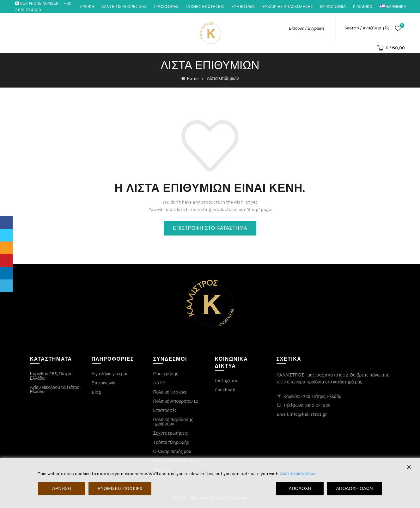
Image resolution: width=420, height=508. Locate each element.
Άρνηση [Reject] (61, 489)
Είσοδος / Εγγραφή (307, 28)
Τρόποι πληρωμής (171, 442)
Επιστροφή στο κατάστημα (210, 228)
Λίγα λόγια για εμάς (110, 374)
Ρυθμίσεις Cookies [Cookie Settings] (120, 489)
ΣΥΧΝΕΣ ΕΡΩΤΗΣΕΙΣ (205, 7)
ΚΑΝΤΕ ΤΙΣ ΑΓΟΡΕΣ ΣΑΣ (124, 7)
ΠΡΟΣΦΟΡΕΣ (166, 7)
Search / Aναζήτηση (364, 28)
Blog (96, 392)
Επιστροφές (165, 410)
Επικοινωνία (104, 383)
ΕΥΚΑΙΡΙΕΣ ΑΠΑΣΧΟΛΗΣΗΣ (288, 7)
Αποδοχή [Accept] (300, 489)
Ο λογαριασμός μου (172, 452)
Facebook (225, 390)
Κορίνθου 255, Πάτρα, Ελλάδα (51, 376)
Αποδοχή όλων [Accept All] (354, 489)
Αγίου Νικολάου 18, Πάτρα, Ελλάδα (55, 390)
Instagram (226, 381)
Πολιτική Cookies (170, 392)
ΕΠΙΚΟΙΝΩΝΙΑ (333, 7)
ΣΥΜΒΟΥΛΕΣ (243, 7)
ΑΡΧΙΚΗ (87, 7)
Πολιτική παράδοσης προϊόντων (173, 422)
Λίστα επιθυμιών (401, 26)
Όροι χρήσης (166, 374)
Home (193, 79)
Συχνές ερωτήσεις (171, 433)
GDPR (159, 383)
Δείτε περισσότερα (298, 474)
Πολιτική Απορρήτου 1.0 (176, 401)
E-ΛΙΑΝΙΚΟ (363, 7)
